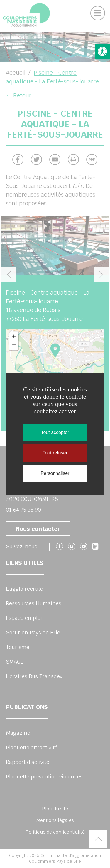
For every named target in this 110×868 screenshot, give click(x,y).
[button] (102, 51)
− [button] (14, 346)
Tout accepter (55, 432)
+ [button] (14, 337)
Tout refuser (55, 453)
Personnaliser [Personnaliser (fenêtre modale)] (55, 473)
